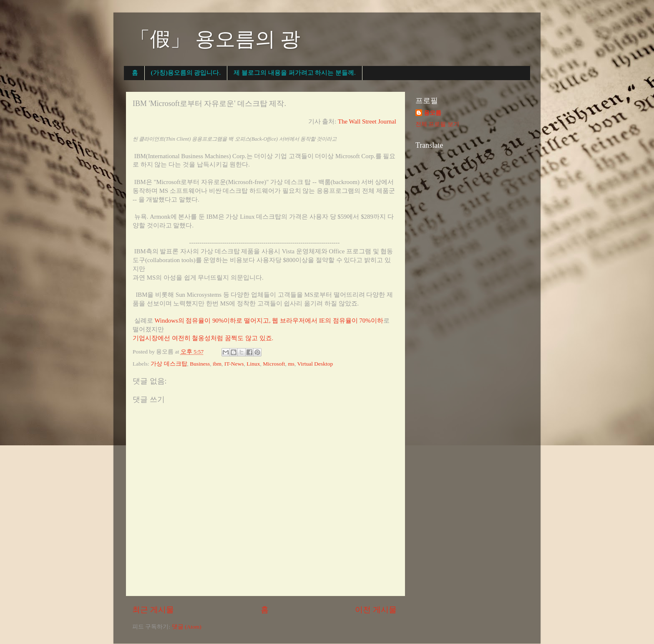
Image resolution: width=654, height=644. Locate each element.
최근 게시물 (153, 610)
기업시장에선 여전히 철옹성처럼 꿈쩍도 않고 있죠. (203, 338)
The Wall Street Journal (367, 121)
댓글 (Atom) (187, 627)
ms (291, 364)
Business (200, 364)
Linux (253, 364)
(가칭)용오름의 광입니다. (186, 73)
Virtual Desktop (315, 364)
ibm (217, 364)
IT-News (234, 364)
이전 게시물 (376, 610)
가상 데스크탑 (169, 364)
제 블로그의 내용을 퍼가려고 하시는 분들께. (295, 73)
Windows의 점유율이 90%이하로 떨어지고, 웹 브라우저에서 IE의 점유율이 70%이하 (269, 321)
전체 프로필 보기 (437, 124)
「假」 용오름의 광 (215, 39)
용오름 (433, 113)
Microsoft (274, 364)
